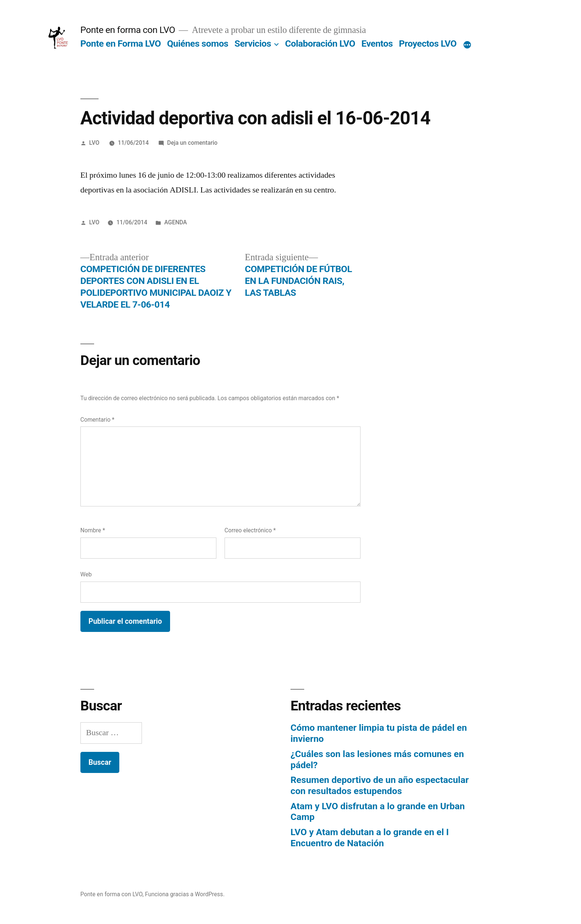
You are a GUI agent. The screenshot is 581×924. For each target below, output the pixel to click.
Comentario (97, 420)
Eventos (377, 43)
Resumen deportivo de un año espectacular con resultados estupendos (380, 785)
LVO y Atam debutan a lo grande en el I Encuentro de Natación (370, 838)
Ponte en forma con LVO (128, 30)
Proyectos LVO (428, 43)
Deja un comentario (192, 143)
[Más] (467, 45)
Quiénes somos (198, 43)
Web (86, 574)
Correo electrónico (250, 530)
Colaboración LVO (320, 43)
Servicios (253, 43)
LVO (94, 143)
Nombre (93, 530)
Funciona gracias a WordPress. (185, 894)
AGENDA (175, 222)
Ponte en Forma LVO (121, 43)
